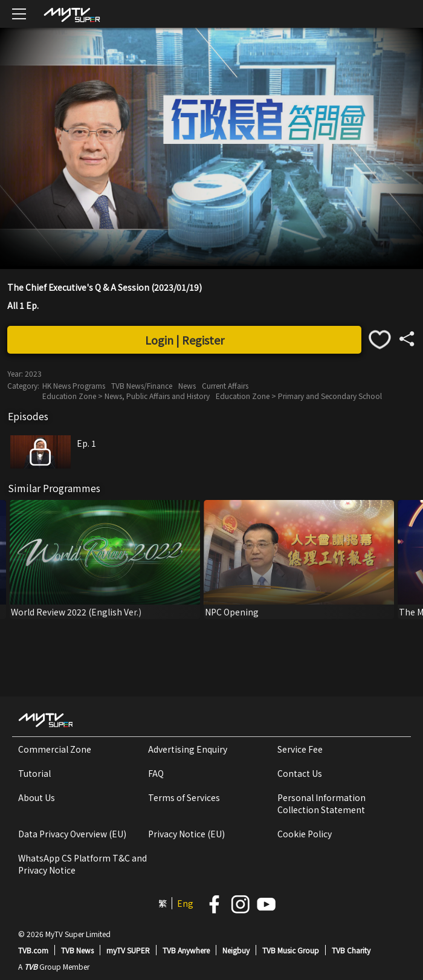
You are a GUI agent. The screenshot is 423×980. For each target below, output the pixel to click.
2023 (33, 373)
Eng (185, 903)
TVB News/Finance (142, 385)
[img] (71, 14)
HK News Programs (74, 385)
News (187, 385)
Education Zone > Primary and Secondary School (299, 396)
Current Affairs (225, 385)
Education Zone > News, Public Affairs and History (126, 396)
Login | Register (185, 340)
